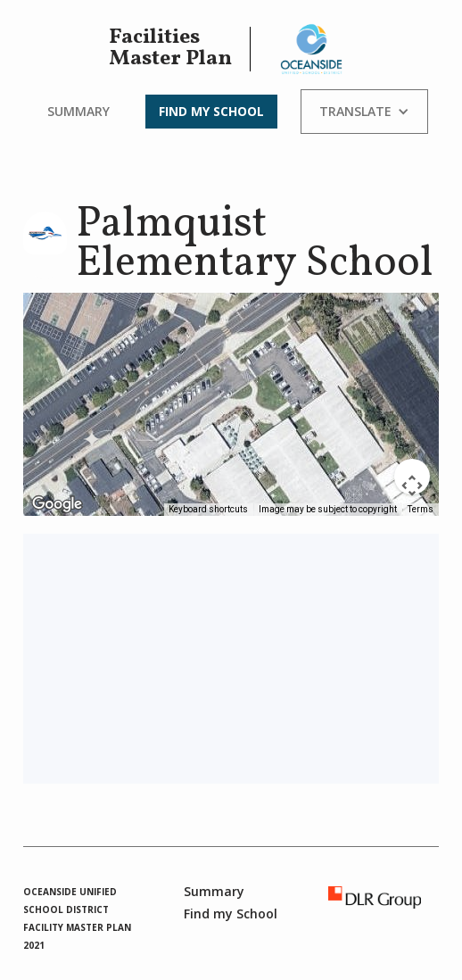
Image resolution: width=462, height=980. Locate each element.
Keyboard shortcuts (208, 509)
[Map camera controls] (412, 477)
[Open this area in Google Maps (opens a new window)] (57, 504)
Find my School (211, 111)
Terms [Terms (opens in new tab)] (421, 509)
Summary (78, 111)
